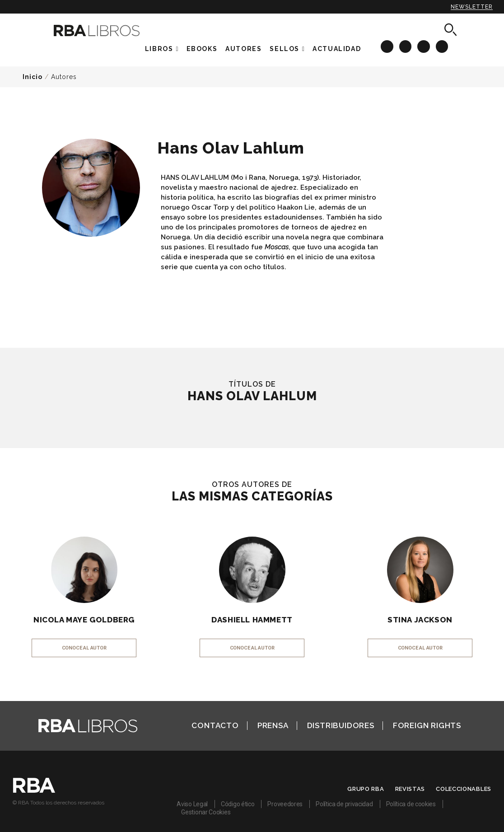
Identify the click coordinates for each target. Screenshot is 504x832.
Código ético (238, 804)
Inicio (33, 77)
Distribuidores (341, 725)
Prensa (273, 725)
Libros (159, 49)
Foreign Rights (427, 725)
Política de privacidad (344, 804)
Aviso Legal (192, 804)
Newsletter (472, 7)
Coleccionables (464, 789)
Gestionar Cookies (206, 812)
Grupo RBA (366, 789)
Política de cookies (411, 804)
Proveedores (285, 804)
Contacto (215, 725)
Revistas (410, 789)
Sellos (285, 49)
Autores (64, 77)
